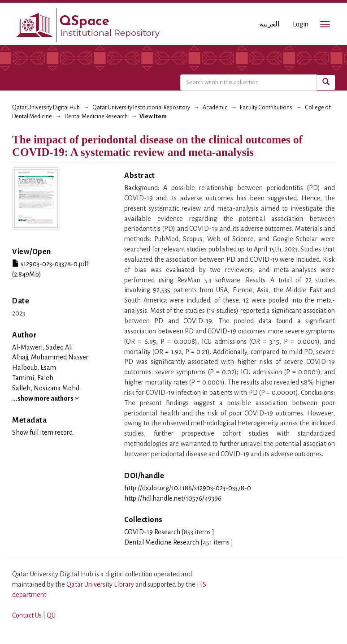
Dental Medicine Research (96, 117)
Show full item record (42, 432)
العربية (269, 24)
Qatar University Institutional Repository (141, 108)
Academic (215, 108)
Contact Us (27, 615)
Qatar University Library (101, 584)
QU (51, 615)
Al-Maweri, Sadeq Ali (42, 347)
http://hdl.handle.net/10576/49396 (173, 498)
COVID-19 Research (152, 532)
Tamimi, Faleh (33, 378)
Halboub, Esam (34, 367)
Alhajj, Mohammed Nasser (50, 357)
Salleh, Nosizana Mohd (46, 388)
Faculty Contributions (266, 108)
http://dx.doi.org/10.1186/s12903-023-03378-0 (188, 488)
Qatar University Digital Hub (46, 108)
